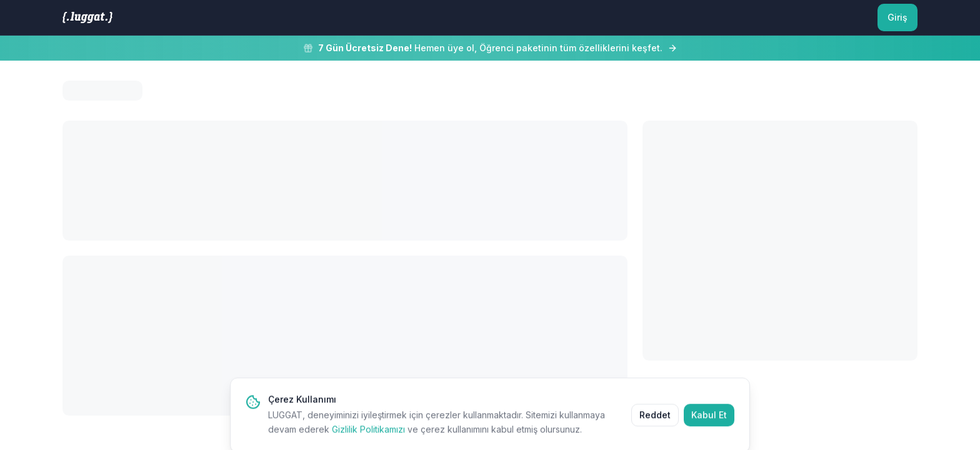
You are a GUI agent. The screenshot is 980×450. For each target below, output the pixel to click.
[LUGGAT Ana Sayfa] (87, 17)
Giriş (897, 17)
